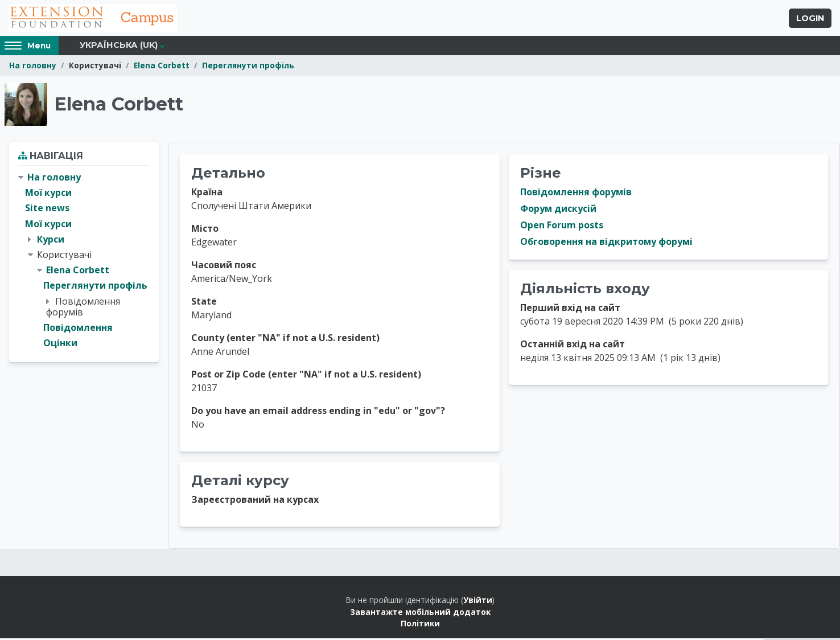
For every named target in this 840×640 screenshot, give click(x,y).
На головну (33, 67)
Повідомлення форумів (576, 194)
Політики (420, 625)
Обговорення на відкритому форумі (606, 243)
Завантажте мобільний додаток (420, 613)
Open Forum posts (562, 227)
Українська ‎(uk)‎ (119, 47)
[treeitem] (84, 262)
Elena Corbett (162, 67)
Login (810, 19)
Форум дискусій (558, 210)
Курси (51, 240)
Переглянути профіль (248, 67)
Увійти (478, 602)
